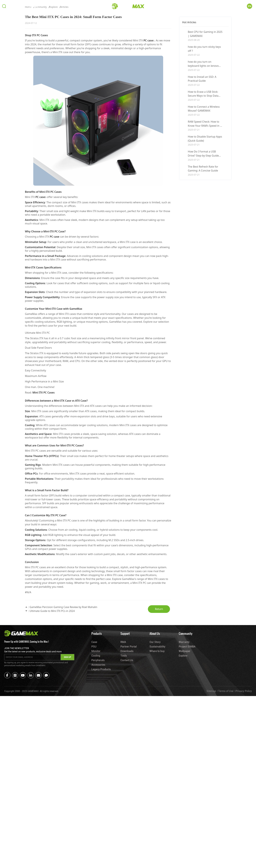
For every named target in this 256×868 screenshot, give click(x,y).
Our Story (155, 709)
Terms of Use (226, 759)
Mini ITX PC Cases (44, 459)
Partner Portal (129, 713)
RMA (123, 709)
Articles (64, 74)
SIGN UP (67, 725)
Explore (54, 74)
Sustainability (157, 713)
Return (160, 676)
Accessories (98, 732)
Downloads (127, 718)
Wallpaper (184, 718)
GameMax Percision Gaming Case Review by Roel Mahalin (65, 674)
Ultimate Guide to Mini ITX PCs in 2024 (53, 678)
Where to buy (157, 718)
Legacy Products (101, 736)
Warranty (184, 709)
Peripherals (98, 727)
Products (17, 7)
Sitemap (211, 759)
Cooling (96, 723)
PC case (148, 107)
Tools (124, 723)
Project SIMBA (187, 713)
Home (28, 74)
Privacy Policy (244, 759)
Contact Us (127, 727)
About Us (217, 7)
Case (94, 709)
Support (34, 7)
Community (236, 7)
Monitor (96, 718)
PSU (94, 713)
